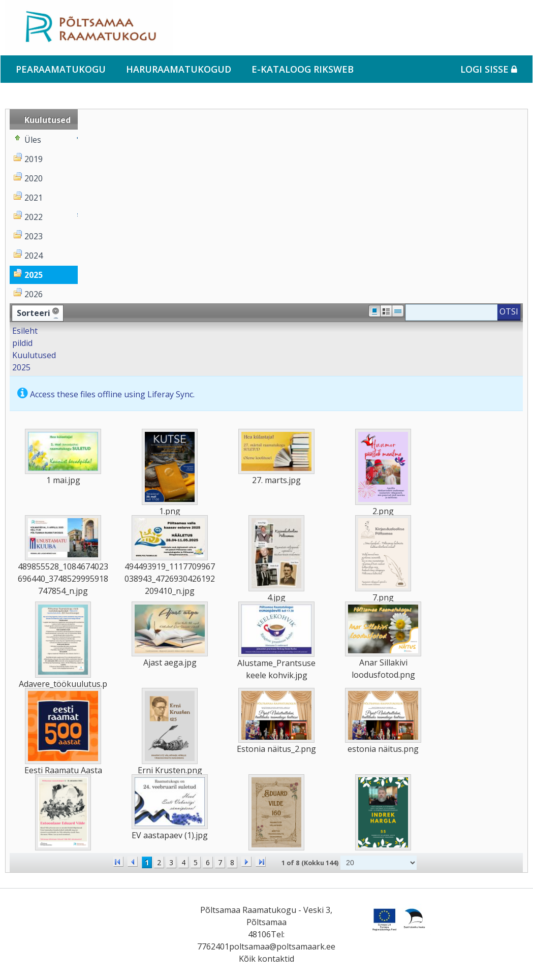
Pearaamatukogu (61, 69)
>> (261, 862)
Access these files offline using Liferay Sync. (112, 394)
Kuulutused (34, 355)
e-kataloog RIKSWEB (303, 69)
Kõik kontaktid (266, 959)
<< (118, 862)
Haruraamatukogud (179, 69)
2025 (21, 367)
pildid (22, 343)
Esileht (25, 331)
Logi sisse (489, 69)
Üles (33, 140)
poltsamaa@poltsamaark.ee (282, 946)
